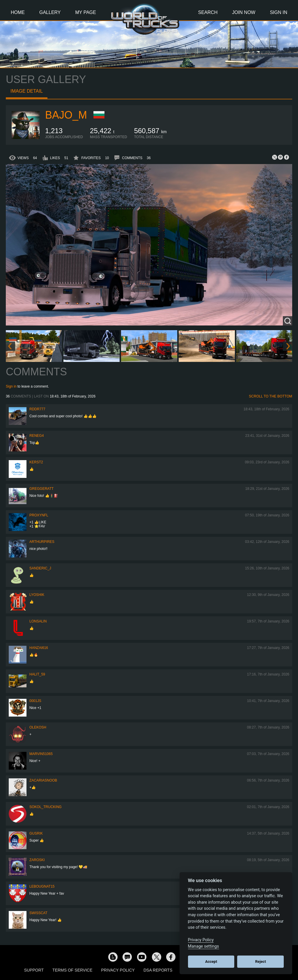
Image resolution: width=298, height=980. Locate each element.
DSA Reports (158, 970)
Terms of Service (72, 970)
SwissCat (38, 913)
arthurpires (42, 542)
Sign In (279, 12)
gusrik (36, 833)
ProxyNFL (39, 515)
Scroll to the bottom (270, 396)
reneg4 (37, 436)
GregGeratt (41, 489)
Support (34, 970)
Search (208, 12)
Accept (211, 961)
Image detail (27, 91)
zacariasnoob (43, 780)
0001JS (35, 701)
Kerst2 (36, 462)
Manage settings (204, 946)
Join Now (244, 12)
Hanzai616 (39, 648)
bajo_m (66, 115)
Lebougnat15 (42, 886)
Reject (261, 961)
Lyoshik (37, 595)
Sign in (11, 386)
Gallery (50, 12)
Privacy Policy (118, 970)
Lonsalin (38, 621)
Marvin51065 (41, 754)
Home (18, 12)
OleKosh (38, 727)
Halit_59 (37, 674)
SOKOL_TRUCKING (46, 807)
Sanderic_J (40, 568)
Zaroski (37, 860)
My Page (86, 12)
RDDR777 (37, 409)
